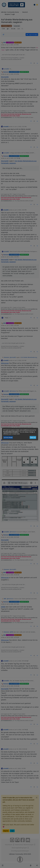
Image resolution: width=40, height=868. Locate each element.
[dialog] (20, 434)
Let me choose (8, 437)
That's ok (33, 437)
